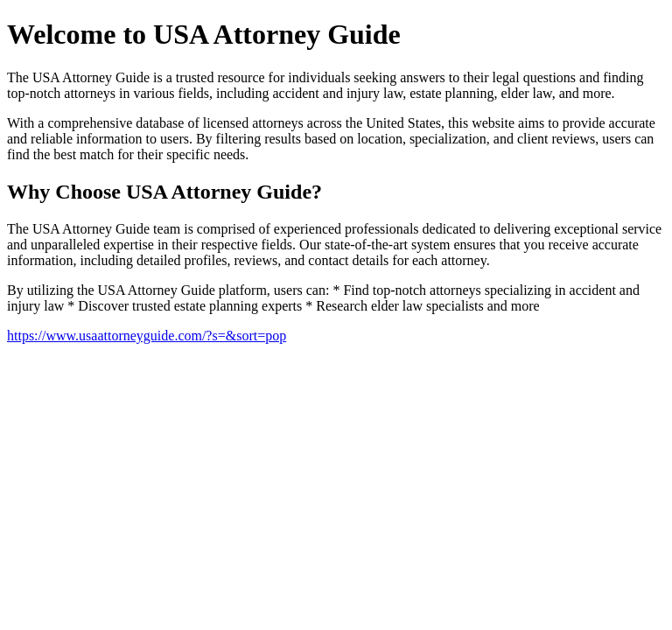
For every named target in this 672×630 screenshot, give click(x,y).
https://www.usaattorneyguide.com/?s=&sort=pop (147, 336)
